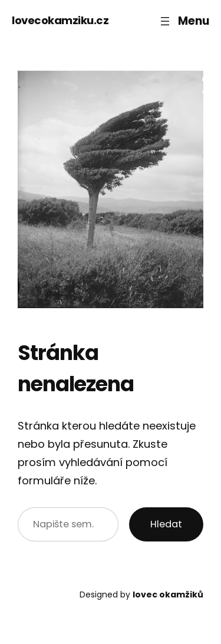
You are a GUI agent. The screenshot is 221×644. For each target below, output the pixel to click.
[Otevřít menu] (184, 21)
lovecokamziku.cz (60, 20)
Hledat (166, 524)
